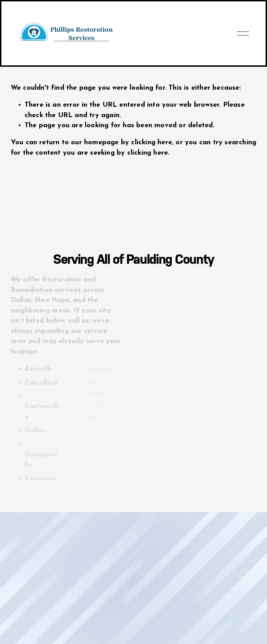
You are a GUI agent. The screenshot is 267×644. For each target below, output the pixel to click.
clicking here (152, 142)
